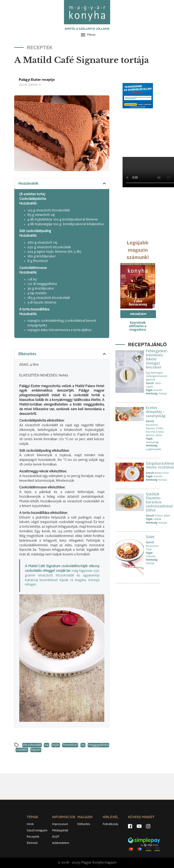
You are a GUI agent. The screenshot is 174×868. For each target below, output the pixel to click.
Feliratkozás (110, 824)
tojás (56, 745)
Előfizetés (84, 824)
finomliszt (70, 745)
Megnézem (138, 314)
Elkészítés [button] (63, 354)
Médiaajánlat (60, 831)
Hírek (30, 824)
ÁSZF (56, 837)
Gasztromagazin (37, 831)
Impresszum (60, 824)
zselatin (22, 750)
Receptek (33, 837)
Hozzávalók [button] (63, 183)
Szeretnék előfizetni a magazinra (138, 326)
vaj (47, 745)
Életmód (32, 843)
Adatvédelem (61, 843)
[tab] (62, 184)
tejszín (36, 750)
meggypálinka (98, 745)
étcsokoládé (32, 745)
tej (83, 745)
